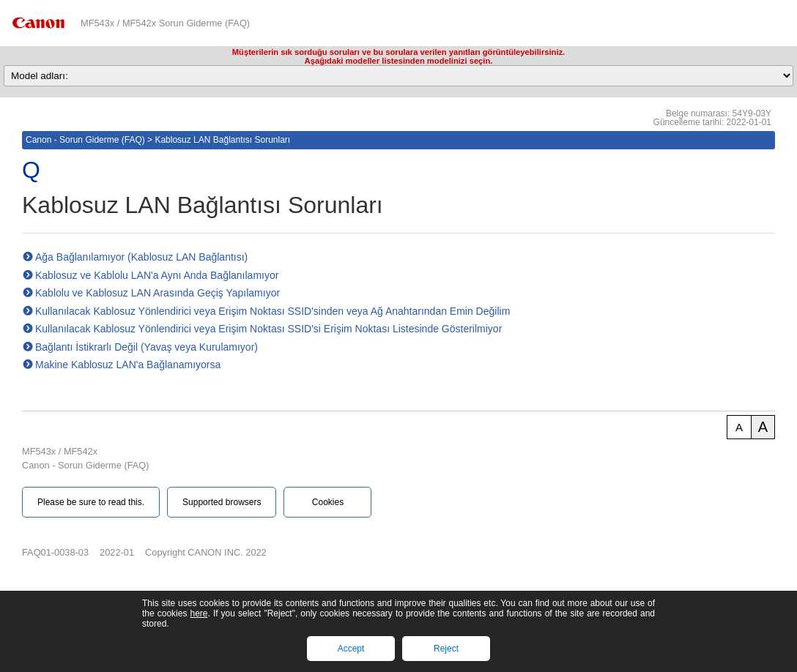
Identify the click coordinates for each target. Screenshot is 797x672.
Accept (351, 649)
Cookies (328, 502)
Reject (446, 649)
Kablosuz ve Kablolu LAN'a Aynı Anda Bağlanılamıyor (157, 275)
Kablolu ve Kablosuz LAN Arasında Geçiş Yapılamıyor (157, 293)
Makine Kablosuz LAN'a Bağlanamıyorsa (128, 365)
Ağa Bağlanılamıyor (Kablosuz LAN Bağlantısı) (141, 257)
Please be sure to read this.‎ (91, 502)
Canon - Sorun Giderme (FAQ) (85, 140)
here (199, 613)
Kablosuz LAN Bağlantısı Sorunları (222, 140)
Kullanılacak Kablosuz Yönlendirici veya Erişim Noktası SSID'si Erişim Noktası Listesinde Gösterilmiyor (268, 329)
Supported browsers (222, 502)
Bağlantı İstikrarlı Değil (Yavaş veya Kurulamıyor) (147, 347)
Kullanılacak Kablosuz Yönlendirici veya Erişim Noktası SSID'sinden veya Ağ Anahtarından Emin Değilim (273, 311)
